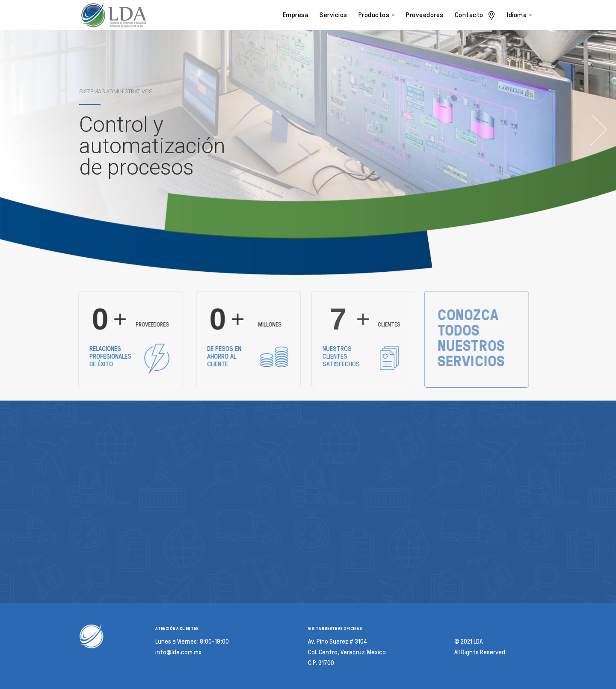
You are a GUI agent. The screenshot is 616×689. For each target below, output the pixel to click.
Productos (377, 15)
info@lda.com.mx (178, 652)
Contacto (475, 15)
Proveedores (425, 15)
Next (599, 130)
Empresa (296, 15)
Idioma (520, 15)
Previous (17, 130)
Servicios (333, 15)
